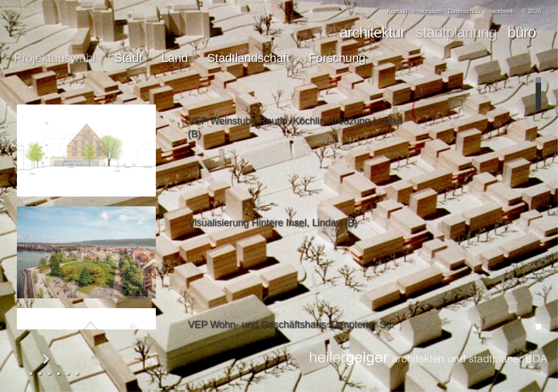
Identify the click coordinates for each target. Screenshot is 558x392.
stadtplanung (456, 32)
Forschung (337, 58)
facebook (502, 11)
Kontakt (397, 11)
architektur (372, 32)
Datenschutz (465, 11)
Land (175, 58)
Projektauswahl (55, 58)
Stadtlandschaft (248, 58)
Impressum (428, 11)
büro (521, 32)
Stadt (128, 58)
